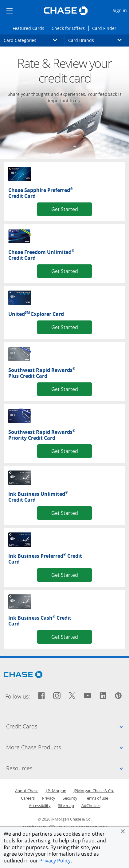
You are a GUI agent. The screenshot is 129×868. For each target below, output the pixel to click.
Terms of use (96, 798)
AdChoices (91, 805)
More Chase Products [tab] (68, 747)
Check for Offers (70, 28)
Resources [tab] (68, 768)
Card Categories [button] (34, 40)
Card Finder (106, 28)
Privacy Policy (55, 861)
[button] (123, 831)
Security (70, 798)
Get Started (65, 209)
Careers (28, 798)
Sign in (121, 10)
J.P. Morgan (56, 791)
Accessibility (40, 805)
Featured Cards (30, 28)
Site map (66, 805)
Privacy (49, 798)
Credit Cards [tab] (68, 726)
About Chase (27, 791)
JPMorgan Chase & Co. (94, 791)
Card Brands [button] (99, 40)
